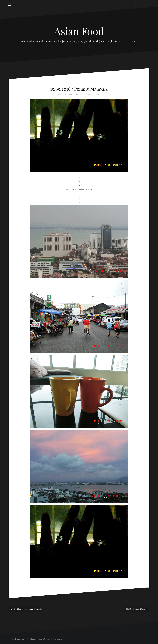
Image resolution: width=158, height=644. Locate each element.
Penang (97, 94)
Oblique (47, 639)
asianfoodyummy (75, 94)
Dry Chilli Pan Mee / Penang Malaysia (26, 609)
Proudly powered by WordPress (23, 639)
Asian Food (79, 31)
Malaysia (91, 94)
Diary (85, 94)
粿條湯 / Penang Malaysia (137, 609)
